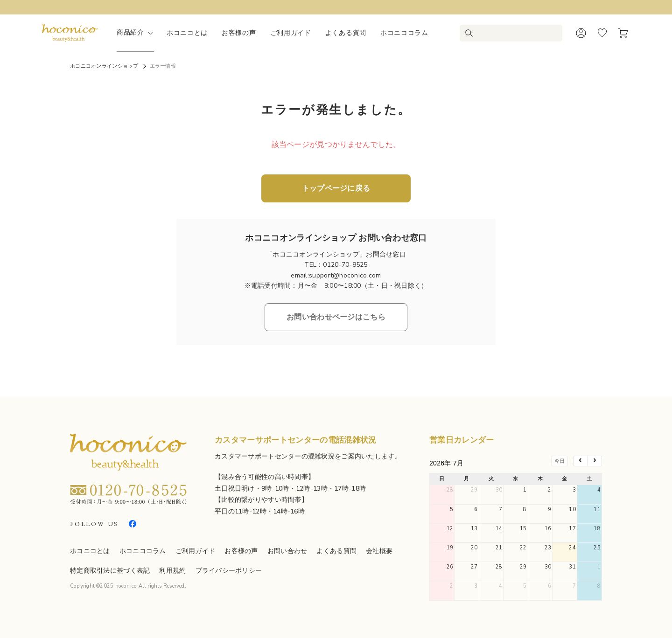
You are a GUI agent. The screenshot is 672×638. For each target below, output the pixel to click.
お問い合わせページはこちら (336, 317)
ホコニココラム (404, 33)
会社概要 (379, 551)
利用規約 (172, 571)
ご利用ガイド (291, 33)
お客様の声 (239, 33)
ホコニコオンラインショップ (104, 66)
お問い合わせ (287, 551)
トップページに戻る (336, 188)
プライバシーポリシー (229, 571)
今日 (560, 461)
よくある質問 (346, 33)
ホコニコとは (187, 33)
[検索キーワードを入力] (517, 33)
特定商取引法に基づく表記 (110, 571)
